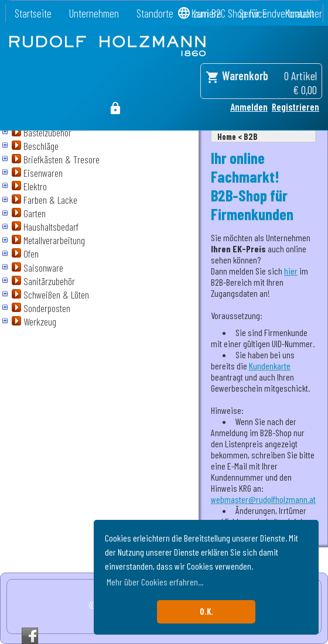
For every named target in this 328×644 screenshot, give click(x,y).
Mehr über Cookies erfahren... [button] (155, 582)
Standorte (155, 13)
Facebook (30, 636)
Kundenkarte (270, 366)
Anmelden (249, 107)
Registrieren (295, 107)
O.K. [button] (206, 612)
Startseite (33, 13)
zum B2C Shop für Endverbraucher (258, 13)
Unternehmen (94, 13)
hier (291, 271)
